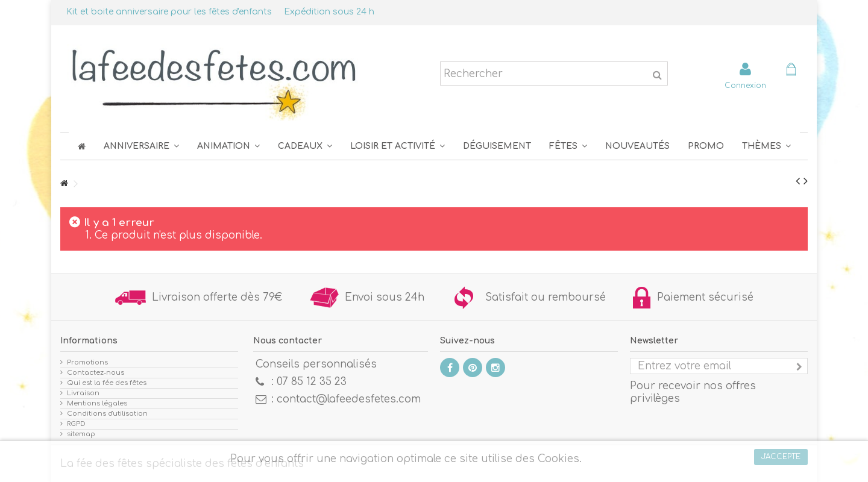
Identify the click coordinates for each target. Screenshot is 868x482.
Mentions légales (97, 403)
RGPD (76, 424)
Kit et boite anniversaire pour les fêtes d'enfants (169, 12)
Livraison (83, 393)
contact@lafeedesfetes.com (349, 399)
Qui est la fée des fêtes (107, 383)
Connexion (745, 85)
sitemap (81, 434)
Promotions (87, 362)
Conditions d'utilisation (107, 414)
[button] (568, 146)
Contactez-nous (96, 373)
